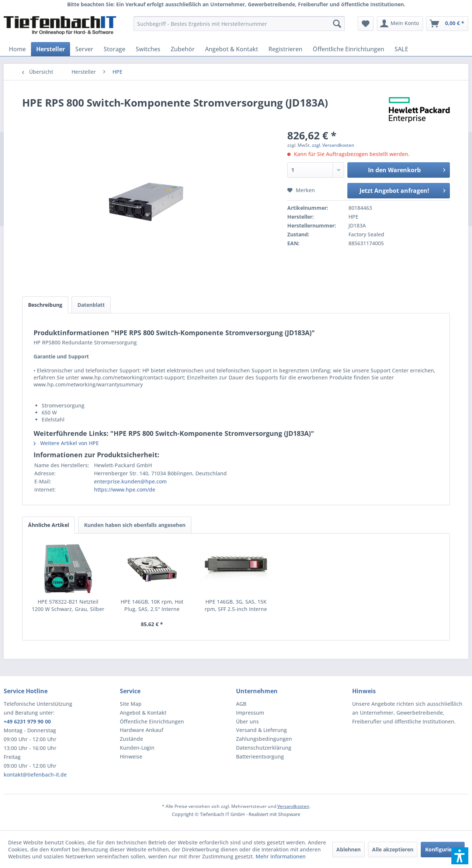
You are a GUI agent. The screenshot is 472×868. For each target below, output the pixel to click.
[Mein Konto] (400, 24)
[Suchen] (337, 24)
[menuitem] (239, 24)
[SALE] (401, 49)
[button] (460, 856)
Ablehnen (348, 849)
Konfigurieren (443, 849)
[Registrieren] (285, 49)
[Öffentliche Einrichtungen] (348, 49)
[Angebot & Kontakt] (232, 49)
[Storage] (114, 49)
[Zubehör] (183, 49)
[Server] (84, 49)
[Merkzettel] (366, 24)
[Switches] (148, 49)
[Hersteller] (51, 49)
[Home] (17, 49)
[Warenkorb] (447, 24)
